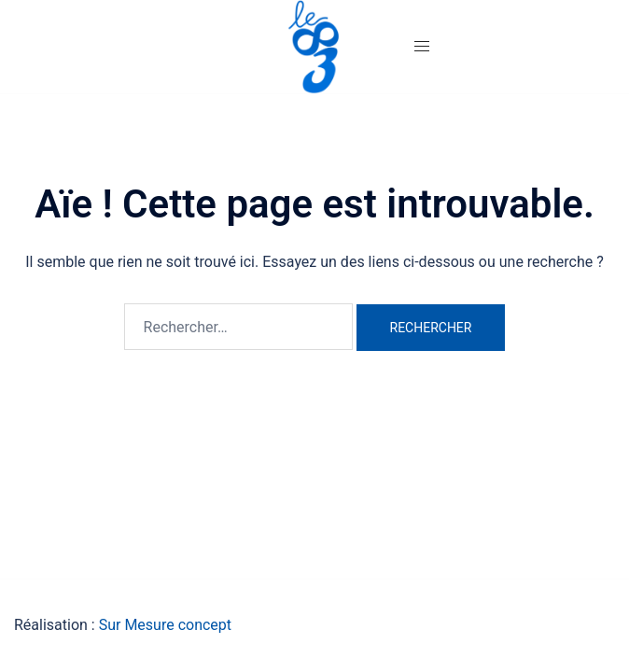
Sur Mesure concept (165, 625)
